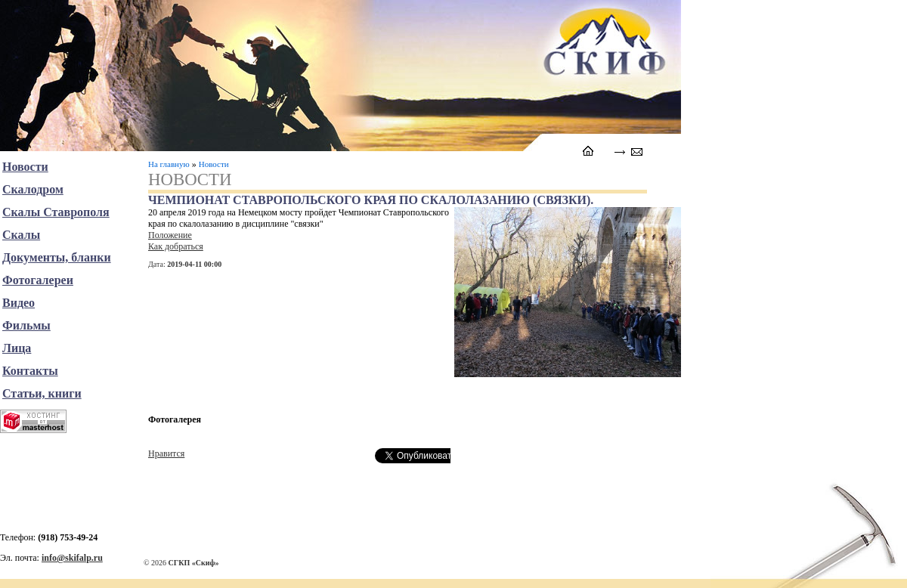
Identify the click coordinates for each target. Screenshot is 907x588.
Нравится (166, 453)
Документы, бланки (57, 257)
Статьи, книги (42, 393)
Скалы (21, 235)
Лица (17, 348)
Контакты (30, 371)
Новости (214, 164)
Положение (170, 235)
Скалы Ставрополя (56, 212)
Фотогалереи (38, 280)
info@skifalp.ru (72, 558)
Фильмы (26, 325)
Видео (19, 303)
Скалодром (33, 189)
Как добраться (176, 246)
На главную (169, 164)
